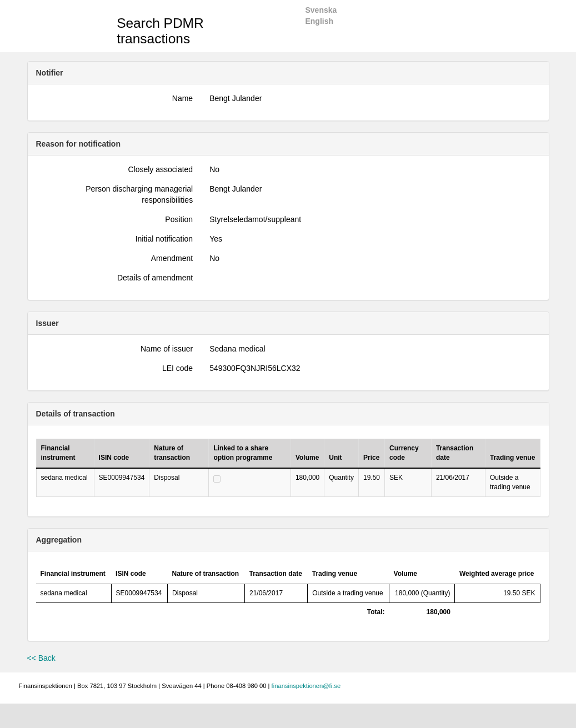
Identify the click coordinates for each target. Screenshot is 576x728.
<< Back (41, 658)
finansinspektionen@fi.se (306, 686)
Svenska (321, 10)
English (319, 21)
